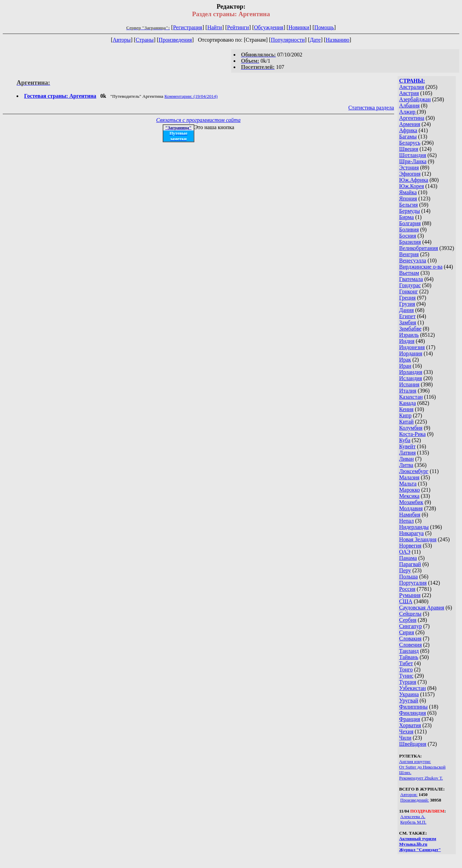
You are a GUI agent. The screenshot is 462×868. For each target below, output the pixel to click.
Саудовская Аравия (422, 608)
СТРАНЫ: (412, 81)
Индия (407, 341)
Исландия (411, 378)
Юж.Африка (414, 180)
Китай (407, 422)
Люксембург (414, 471)
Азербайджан (415, 99)
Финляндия (413, 713)
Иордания (411, 353)
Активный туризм (418, 839)
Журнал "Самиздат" (420, 850)
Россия (407, 589)
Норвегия (410, 546)
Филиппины (414, 707)
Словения (411, 645)
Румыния (410, 595)
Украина (409, 694)
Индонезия (412, 347)
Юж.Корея (412, 186)
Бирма (407, 217)
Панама (408, 558)
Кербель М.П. (413, 822)
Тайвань (409, 657)
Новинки (299, 27)
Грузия (407, 304)
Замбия (408, 322)
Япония (408, 198)
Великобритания (419, 248)
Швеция (409, 149)
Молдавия (411, 508)
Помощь (324, 27)
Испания (409, 384)
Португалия (413, 583)
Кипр (405, 415)
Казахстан (411, 397)
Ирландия (411, 372)
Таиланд (409, 651)
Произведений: (415, 800)
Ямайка (408, 192)
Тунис (406, 676)
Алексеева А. (413, 817)
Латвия (408, 453)
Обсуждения (269, 27)
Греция (408, 298)
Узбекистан (413, 688)
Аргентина (412, 118)
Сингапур (411, 626)
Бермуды (410, 211)
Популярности (288, 40)
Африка (408, 130)
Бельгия (409, 205)
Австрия (409, 93)
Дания (407, 310)
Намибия (410, 515)
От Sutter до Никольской (423, 767)
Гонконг (409, 291)
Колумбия (411, 428)
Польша (409, 577)
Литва (406, 465)
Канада (408, 403)
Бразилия (410, 242)
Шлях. (405, 772)
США (406, 601)
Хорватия (410, 725)
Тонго (406, 670)
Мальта (408, 484)
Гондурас (410, 285)
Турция (408, 682)
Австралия (412, 87)
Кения (407, 409)
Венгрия (409, 254)
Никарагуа (412, 533)
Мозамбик (411, 502)
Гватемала (411, 279)
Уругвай (409, 700)
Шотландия (413, 155)
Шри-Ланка (413, 161)
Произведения (176, 40)
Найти (215, 27)
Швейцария (413, 744)
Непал (407, 521)
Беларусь (410, 143)
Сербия (408, 620)
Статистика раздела (371, 108)
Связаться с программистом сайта (198, 120)
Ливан (407, 459)
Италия (408, 391)
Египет (408, 316)
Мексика (409, 496)
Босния (408, 236)
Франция (410, 719)
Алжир (408, 112)
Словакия (410, 639)
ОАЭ (405, 552)
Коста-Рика (413, 434)
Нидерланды (414, 527)
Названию (338, 40)
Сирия (407, 632)
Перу (405, 570)
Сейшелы (410, 614)
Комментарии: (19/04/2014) (191, 96)
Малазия (409, 477)
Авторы (122, 40)
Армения (410, 124)
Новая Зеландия (418, 539)
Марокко (410, 490)
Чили (405, 738)
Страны (145, 40)
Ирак (405, 360)
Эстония (409, 168)
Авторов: (409, 794)
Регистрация (188, 27)
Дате (315, 40)
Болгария (410, 223)
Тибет (406, 663)
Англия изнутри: (415, 761)
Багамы (408, 137)
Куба (405, 440)
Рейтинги (238, 27)
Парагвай (410, 564)
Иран (405, 366)
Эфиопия (410, 174)
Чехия (406, 731)
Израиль (409, 335)
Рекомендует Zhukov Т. (421, 778)
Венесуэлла (413, 260)
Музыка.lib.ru (413, 844)
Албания (409, 106)
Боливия (409, 229)
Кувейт (408, 446)
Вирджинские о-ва (421, 267)
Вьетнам (409, 273)
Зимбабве (410, 329)
